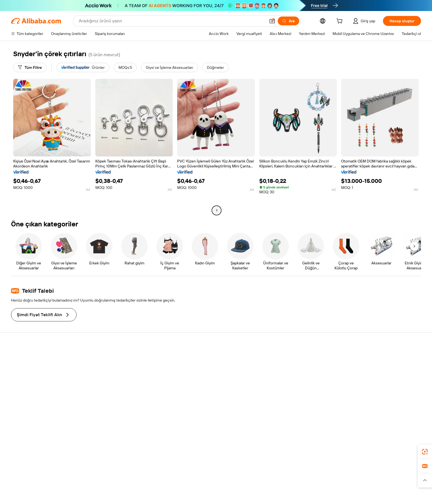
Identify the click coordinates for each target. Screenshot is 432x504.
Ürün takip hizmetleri (122, 400)
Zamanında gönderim (122, 379)
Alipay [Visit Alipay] (208, 479)
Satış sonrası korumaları (125, 389)
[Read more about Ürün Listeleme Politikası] (163, 487)
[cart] (341, 22)
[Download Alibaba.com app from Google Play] (393, 454)
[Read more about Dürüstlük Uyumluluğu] (327, 487)
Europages (303, 479)
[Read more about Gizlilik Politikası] (257, 487)
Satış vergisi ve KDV (205, 385)
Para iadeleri (31, 389)
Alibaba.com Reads (205, 395)
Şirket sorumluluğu (373, 368)
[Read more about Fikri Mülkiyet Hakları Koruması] (214, 487)
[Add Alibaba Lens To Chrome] (95, 454)
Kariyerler (365, 389)
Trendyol (282, 479)
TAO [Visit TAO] (266, 479)
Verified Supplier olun (291, 379)
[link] (425, 452)
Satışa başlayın (285, 358)
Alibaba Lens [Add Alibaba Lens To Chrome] (50, 454)
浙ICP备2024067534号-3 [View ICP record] (357, 496)
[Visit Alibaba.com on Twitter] (376, 411)
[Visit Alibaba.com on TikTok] (400, 411)
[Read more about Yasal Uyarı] (129, 487)
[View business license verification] (266, 496)
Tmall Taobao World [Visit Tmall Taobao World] (182, 479)
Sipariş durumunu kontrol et (44, 379)
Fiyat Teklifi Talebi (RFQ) (209, 364)
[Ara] (288, 21)
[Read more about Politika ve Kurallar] (101, 487)
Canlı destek (31, 368)
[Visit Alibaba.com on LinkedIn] (367, 411)
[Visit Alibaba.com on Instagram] (384, 411)
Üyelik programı (202, 374)
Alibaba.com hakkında (375, 358)
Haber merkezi (369, 379)
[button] (272, 21)
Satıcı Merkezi (284, 368)
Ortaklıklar (281, 389)
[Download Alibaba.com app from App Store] (352, 454)
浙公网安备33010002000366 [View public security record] (306, 496)
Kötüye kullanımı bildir (39, 400)
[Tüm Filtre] (30, 67)
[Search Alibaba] (172, 21)
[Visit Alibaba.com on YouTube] (392, 411)
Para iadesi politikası (121, 368)
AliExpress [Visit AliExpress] (130, 479)
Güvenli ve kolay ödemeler (127, 358)
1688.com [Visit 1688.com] (152, 479)
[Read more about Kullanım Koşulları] (289, 487)
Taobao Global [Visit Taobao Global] (246, 479)
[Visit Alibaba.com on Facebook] (359, 411)
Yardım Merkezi (33, 358)
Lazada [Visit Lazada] (224, 479)
